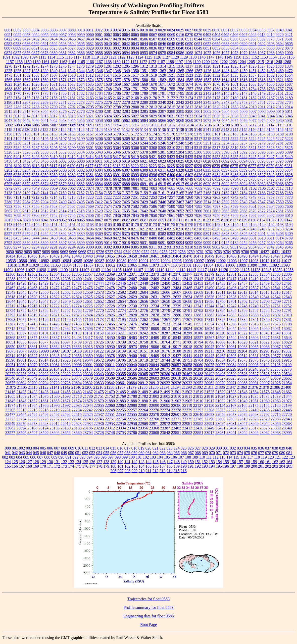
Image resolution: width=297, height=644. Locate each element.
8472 (117, 238)
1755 (171, 89)
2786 (17, 107)
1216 (269, 62)
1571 (63, 80)
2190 (8, 102)
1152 (255, 57)
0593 (63, 44)
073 (233, 453)
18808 (220, 342)
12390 (21, 279)
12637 (220, 297)
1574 (90, 80)
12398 (66, 279)
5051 (44, 120)
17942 (121, 329)
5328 (26, 152)
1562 (271, 75)
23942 (242, 433)
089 (54, 457)
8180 (207, 225)
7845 (135, 215)
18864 (55, 347)
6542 (271, 175)
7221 (99, 197)
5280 (271, 143)
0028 (198, 30)
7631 (117, 211)
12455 (220, 283)
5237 (81, 143)
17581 (220, 324)
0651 (198, 44)
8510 (262, 238)
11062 (110, 265)
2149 (262, 93)
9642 (271, 247)
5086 (45, 125)
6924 (243, 184)
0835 (144, 48)
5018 (63, 116)
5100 (154, 125)
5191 (8, 139)
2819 (207, 107)
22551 (110, 414)
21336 (220, 387)
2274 (90, 102)
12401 (88, 279)
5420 (144, 157)
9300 (90, 247)
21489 (143, 392)
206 (113, 471)
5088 (63, 125)
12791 (287, 310)
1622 (289, 80)
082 (5, 457)
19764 (198, 360)
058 (127, 453)
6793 (280, 179)
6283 (17, 170)
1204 (242, 62)
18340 (264, 333)
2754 (253, 102)
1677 (207, 84)
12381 (231, 274)
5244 (144, 143)
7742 (54, 215)
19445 (209, 356)
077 (261, 453)
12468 (32, 288)
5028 (144, 116)
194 (212, 466)
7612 (44, 211)
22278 (176, 410)
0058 (72, 35)
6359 (44, 175)
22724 (21, 419)
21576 (265, 392)
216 (184, 471)
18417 (88, 338)
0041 (289, 30)
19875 (254, 360)
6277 (252, 166)
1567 (26, 80)
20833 (99, 383)
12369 (110, 274)
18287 (165, 333)
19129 (110, 351)
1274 (44, 66)
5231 (26, 143)
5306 (135, 148)
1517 (135, 75)
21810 (176, 396)
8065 (81, 220)
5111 (244, 125)
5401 (17, 157)
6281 (288, 166)
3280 (99, 111)
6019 (126, 161)
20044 (154, 365)
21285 (142, 387)
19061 (231, 347)
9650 (10, 252)
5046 (289, 116)
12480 (132, 288)
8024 (18, 220)
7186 (262, 193)
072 (226, 453)
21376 (253, 387)
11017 (286, 261)
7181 (216, 193)
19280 (253, 351)
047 (50, 453)
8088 (153, 220)
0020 (162, 30)
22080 (132, 405)
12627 (110, 297)
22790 (209, 419)
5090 (81, 125)
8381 (153, 234)
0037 (271, 30)
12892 (276, 315)
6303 (90, 170)
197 (233, 466)
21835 (254, 396)
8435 (17, 238)
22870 (21, 424)
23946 (254, 433)
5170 (117, 134)
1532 (216, 75)
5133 (135, 130)
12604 (143, 292)
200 (254, 466)
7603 (262, 206)
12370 (121, 274)
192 (198, 466)
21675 (43, 396)
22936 (99, 424)
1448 (225, 71)
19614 (43, 360)
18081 (276, 329)
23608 (55, 433)
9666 (73, 252)
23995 (287, 433)
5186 (253, 134)
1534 (225, 75)
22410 (254, 410)
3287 (162, 111)
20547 (21, 378)
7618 (81, 211)
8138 (270, 220)
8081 (117, 220)
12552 (66, 292)
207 (120, 471)
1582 (162, 80)
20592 (121, 378)
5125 (71, 130)
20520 (231, 374)
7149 (54, 193)
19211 (209, 351)
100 (132, 457)
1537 (253, 75)
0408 (253, 35)
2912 (271, 107)
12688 (187, 301)
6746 (162, 179)
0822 (44, 48)
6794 (289, 179)
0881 (63, 53)
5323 (271, 148)
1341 (63, 71)
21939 (231, 401)
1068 (189, 53)
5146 (252, 130)
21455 (66, 392)
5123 (53, 130)
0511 (189, 39)
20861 (121, 383)
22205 (10, 410)
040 (289, 448)
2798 (117, 107)
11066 (143, 265)
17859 (55, 329)
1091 (7, 57)
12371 (132, 274)
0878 (44, 53)
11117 (202, 270)
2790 (54, 107)
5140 (198, 130)
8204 (72, 229)
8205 (81, 229)
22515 (77, 414)
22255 (121, 410)
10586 (22, 261)
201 (261, 466)
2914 (289, 107)
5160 (26, 134)
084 (19, 457)
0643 (135, 44)
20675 (10, 383)
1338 (35, 71)
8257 (8, 234)
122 (285, 457)
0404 (216, 35)
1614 (225, 80)
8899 (81, 243)
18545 (176, 338)
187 (163, 466)
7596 (207, 206)
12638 (231, 297)
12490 (209, 288)
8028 (27, 220)
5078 (262, 120)
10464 (176, 256)
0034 (253, 30)
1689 (17, 89)
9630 (225, 247)
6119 (62, 166)
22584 (165, 414)
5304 (117, 148)
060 (141, 453)
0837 (162, 48)
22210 (21, 410)
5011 (289, 111)
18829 (287, 342)
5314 (189, 148)
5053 (63, 120)
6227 (189, 166)
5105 (199, 125)
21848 (21, 401)
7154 (99, 193)
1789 (144, 93)
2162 (81, 98)
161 (268, 462)
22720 (287, 414)
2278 (126, 102)
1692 (35, 89)
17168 (88, 319)
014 (106, 448)
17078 (32, 319)
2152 (289, 93)
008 (64, 448)
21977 (21, 405)
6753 (225, 179)
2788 (35, 107)
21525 (209, 392)
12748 (242, 306)
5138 (180, 130)
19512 (242, 356)
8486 (198, 238)
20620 (198, 378)
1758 (198, 89)
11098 (41, 270)
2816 (180, 107)
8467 (99, 238)
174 (71, 466)
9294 (72, 247)
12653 (110, 301)
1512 (90, 75)
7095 (226, 188)
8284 (44, 234)
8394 (234, 234)
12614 (254, 292)
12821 (55, 315)
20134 (54, 369)
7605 (280, 206)
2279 (135, 102)
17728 (21, 329)
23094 (21, 428)
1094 (34, 57)
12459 (265, 283)
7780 (63, 215)
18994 (143, 347)
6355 (8, 175)
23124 (43, 428)
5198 (72, 139)
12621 (43, 297)
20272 (10, 374)
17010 (287, 315)
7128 (8, 193)
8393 (225, 234)
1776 (26, 93)
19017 (176, 347)
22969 (143, 424)
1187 (161, 62)
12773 (110, 310)
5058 (99, 120)
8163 (90, 225)
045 (36, 453)
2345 (207, 102)
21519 (198, 392)
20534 (287, 374)
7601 (253, 206)
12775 (132, 310)
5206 (99, 139)
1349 (126, 71)
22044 (88, 405)
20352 (110, 374)
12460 (276, 283)
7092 (217, 188)
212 (156, 471)
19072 (287, 347)
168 (29, 466)
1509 (63, 75)
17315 (209, 319)
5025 (117, 116)
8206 (90, 229)
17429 (66, 324)
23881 (198, 433)
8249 (262, 229)
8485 (189, 238)
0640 (108, 44)
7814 (99, 215)
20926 (176, 383)
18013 (165, 329)
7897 (180, 215)
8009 (280, 215)
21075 (11, 387)
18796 (209, 342)
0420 (280, 35)
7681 (280, 211)
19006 (154, 347)
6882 (81, 184)
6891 (144, 184)
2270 (54, 102)
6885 (108, 184)
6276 (243, 166)
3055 (54, 111)
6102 (18, 166)
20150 (132, 369)
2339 (153, 102)
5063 (135, 120)
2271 (63, 102)
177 (92, 466)
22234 (77, 410)
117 (250, 457)
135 (85, 462)
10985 (77, 261)
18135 (76, 333)
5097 (135, 125)
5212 (153, 139)
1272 (26, 66)
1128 (175, 57)
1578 (126, 80)
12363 (43, 274)
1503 (35, 75)
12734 (154, 306)
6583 (280, 175)
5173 (144, 134)
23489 (242, 428)
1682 (243, 84)
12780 (176, 310)
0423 (17, 39)
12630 (143, 297)
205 (289, 466)
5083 (18, 125)
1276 (63, 66)
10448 (88, 256)
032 (233, 448)
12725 (88, 306)
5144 (234, 130)
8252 (271, 229)
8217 (189, 229)
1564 (289, 75)
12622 (55, 297)
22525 (88, 414)
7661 (207, 211)
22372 (231, 410)
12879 (165, 315)
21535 (231, 392)
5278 (253, 143)
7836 (117, 215)
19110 (77, 351)
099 (125, 457)
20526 (242, 374)
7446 (162, 202)
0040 (280, 30)
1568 (35, 80)
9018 (126, 243)
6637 (72, 179)
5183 (234, 134)
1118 (86, 57)
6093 (234, 161)
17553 (198, 324)
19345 (55, 356)
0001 (8, 30)
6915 (162, 184)
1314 (162, 66)
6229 (207, 166)
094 (89, 457)
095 (96, 457)
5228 (289, 139)
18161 (87, 333)
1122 (121, 57)
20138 (98, 369)
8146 (35, 225)
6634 (54, 179)
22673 (231, 414)
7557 (26, 206)
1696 (72, 89)
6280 (279, 166)
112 (215, 457)
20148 (121, 369)
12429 (43, 283)
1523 (189, 75)
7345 (243, 197)
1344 (81, 71)
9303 (117, 247)
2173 (180, 98)
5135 (153, 130)
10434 (10, 256)
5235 (63, 143)
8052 (63, 220)
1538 (262, 75)
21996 (55, 405)
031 (226, 448)
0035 (262, 30)
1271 (17, 66)
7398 (54, 202)
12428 (32, 283)
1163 (63, 62)
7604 (271, 206)
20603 (154, 378)
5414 (90, 157)
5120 (26, 130)
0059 (81, 35)
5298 (63, 148)
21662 (287, 392)
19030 (198, 347)
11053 (56, 265)
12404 (110, 279)
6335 (207, 170)
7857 (162, 215)
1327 (262, 66)
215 (177, 471)
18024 (187, 329)
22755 (132, 419)
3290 (189, 111)
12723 (66, 306)
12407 (132, 279)
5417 (117, 157)
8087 (144, 220)
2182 (253, 98)
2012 (198, 93)
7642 (144, 211)
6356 (17, 175)
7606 (289, 206)
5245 (153, 143)
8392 (216, 234)
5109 (235, 125)
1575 (99, 80)
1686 (280, 84)
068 (198, 453)
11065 (132, 265)
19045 (209, 347)
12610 (209, 292)
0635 (99, 44)
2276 (108, 102)
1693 (44, 89)
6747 (171, 179)
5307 (144, 148)
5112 (253, 125)
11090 (252, 265)
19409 (154, 356)
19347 (66, 356)
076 (254, 453)
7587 (162, 206)
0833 (126, 48)
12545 (21, 292)
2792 (72, 107)
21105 (22, 387)
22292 (198, 410)
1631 (54, 84)
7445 (153, 202)
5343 (99, 152)
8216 (180, 229)
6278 (261, 166)
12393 (32, 279)
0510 (180, 39)
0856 (253, 48)
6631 (26, 179)
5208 (117, 139)
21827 (231, 396)
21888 (132, 401)
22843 (287, 419)
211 (148, 471)
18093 (11, 333)
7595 (198, 206)
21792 (143, 396)
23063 (287, 424)
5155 (270, 130)
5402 (26, 157)
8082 (126, 220)
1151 (246, 57)
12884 (220, 315)
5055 (72, 120)
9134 (234, 243)
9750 (136, 252)
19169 (154, 351)
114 (229, 457)
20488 (198, 374)
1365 (180, 71)
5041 (262, 116)
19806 (209, 360)
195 (219, 466)
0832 (117, 48)
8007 (271, 215)
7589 (171, 206)
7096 (235, 188)
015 (113, 448)
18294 (176, 333)
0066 (144, 35)
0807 (8, 48)
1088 (271, 53)
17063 (10, 319)
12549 (32, 292)
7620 (99, 211)
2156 (35, 98)
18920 (99, 347)
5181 (216, 134)
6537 (262, 175)
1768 (289, 89)
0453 (44, 39)
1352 (153, 71)
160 (261, 462)
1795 (180, 93)
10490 (242, 256)
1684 (262, 84)
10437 (43, 256)
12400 (77, 279)
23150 (66, 428)
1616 (243, 80)
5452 (26, 161)
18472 (143, 338)
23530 (276, 428)
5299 (72, 148)
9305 (135, 247)
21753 (110, 396)
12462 (10, 288)
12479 (121, 288)
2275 (99, 102)
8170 (135, 225)
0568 (253, 39)
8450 (54, 238)
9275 (26, 247)
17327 (220, 319)
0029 (207, 30)
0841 (189, 48)
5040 (253, 116)
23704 (88, 433)
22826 (254, 419)
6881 (72, 184)
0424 (26, 39)
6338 (234, 170)
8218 (198, 229)
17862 (66, 329)
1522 (180, 75)
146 (163, 462)
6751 (207, 179)
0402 (207, 35)
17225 (132, 319)
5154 (261, 130)
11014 (275, 261)
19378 (110, 356)
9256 (253, 243)
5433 (216, 157)
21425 (21, 392)
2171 (162, 98)
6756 (253, 179)
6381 (90, 175)
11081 (187, 265)
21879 (99, 401)
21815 (198, 396)
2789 (44, 107)
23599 (43, 433)
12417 (231, 279)
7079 (117, 188)
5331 (54, 152)
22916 (66, 424)
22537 (99, 414)
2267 (26, 102)
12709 (276, 301)
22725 (32, 419)
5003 (216, 111)
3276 (63, 111)
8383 (171, 234)
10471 (198, 256)
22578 (154, 414)
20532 (276, 374)
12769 (88, 310)
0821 (35, 48)
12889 (265, 315)
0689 (234, 44)
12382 (242, 274)
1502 (26, 75)
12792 (10, 315)
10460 (143, 256)
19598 (10, 360)
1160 (37, 62)
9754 (155, 252)
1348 (117, 71)
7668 (243, 211)
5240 (108, 143)
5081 (289, 120)
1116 (69, 57)
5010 (280, 111)
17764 (32, 329)
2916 (17, 111)
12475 (77, 288)
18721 (88, 342)
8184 (234, 225)
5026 (126, 116)
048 (57, 453)
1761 (225, 89)
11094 (8, 270)
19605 (32, 360)
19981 (55, 365)
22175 (254, 405)
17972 (143, 329)
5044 (271, 116)
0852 (216, 48)
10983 (55, 261)
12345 (266, 270)
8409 (289, 234)
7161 (162, 193)
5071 (198, 120)
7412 (99, 202)
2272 (72, 102)
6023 (162, 161)
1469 (280, 71)
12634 (187, 297)
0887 (90, 53)
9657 (37, 252)
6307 (126, 170)
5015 (35, 116)
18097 (22, 333)
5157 (288, 130)
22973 (176, 424)
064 (170, 453)
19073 (11, 351)
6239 (216, 166)
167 (22, 466)
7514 (207, 202)
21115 (33, 387)
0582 (8, 44)
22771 (176, 419)
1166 (90, 62)
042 (15, 453)
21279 (131, 387)
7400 (63, 202)
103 (153, 457)
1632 (63, 84)
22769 (165, 419)
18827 (276, 342)
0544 (198, 39)
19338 (43, 356)
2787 (26, 107)
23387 (165, 428)
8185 (243, 225)
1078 (234, 53)
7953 (207, 215)
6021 (144, 161)
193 (205, 466)
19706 (121, 360)
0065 (135, 35)
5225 (262, 139)
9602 (216, 247)
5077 (253, 120)
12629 (132, 297)
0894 (126, 53)
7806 (90, 215)
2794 (81, 107)
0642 (126, 44)
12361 (21, 274)
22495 (32, 414)
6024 (171, 161)
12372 (143, 274)
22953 (110, 424)
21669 (21, 396)
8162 (81, 225)
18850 (10, 347)
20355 (121, 374)
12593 (132, 292)
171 (50, 466)
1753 (153, 89)
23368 (154, 428)
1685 (271, 84)
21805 (165, 396)
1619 (271, 80)
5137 (171, 130)
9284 (35, 247)
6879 (63, 184)
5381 (162, 152)
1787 (126, 93)
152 (205, 462)
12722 (55, 306)
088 (47, 457)
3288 (171, 111)
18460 (121, 338)
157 (240, 462)
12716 (32, 306)
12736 (165, 306)
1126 (157, 57)
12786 (242, 310)
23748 (110, 433)
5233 (44, 143)
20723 (55, 383)
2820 (216, 107)
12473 (66, 288)
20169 (154, 369)
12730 (132, 306)
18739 (121, 342)
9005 (99, 243)
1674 (189, 84)
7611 (35, 211)
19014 (165, 347)
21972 (287, 401)
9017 (117, 243)
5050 (35, 120)
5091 (90, 125)
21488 (132, 392)
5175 (162, 134)
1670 (153, 84)
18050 (220, 329)
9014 (108, 243)
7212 (35, 197)
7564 (63, 206)
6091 (216, 161)
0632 (90, 44)
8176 (180, 225)
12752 (287, 306)
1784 (99, 93)
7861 (171, 215)
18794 (198, 342)
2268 (35, 102)
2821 (225, 107)
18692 (55, 342)
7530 (225, 202)
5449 (289, 157)
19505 (231, 356)
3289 (180, 111)
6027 (198, 161)
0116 (180, 35)
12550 (43, 292)
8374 (117, 234)
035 (254, 448)
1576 (108, 80)
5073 (216, 120)
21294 (176, 387)
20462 (187, 374)
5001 (198, 111)
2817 (189, 107)
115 (236, 457)
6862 (17, 184)
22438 (265, 410)
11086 (230, 265)
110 (202, 457)
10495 (265, 256)
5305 (126, 148)
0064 (126, 35)
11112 (181, 270)
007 (57, 448)
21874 (77, 401)
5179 (198, 134)
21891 (154, 401)
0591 (44, 44)
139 (113, 462)
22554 (121, 414)
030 (219, 448)
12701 (231, 301)
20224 (220, 369)
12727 (99, 306)
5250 (198, 143)
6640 (99, 179)
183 (134, 466)
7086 (180, 188)
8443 (26, 238)
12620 (32, 297)
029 (212, 448)
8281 (35, 234)
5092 (99, 125)
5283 (8, 148)
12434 (88, 283)
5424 (180, 157)
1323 (234, 66)
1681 (234, 84)
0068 (162, 35)
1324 (243, 66)
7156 (117, 193)
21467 (88, 392)
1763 (243, 89)
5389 (216, 152)
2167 (126, 98)
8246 (253, 229)
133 (71, 462)
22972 (165, 424)
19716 (132, 360)
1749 (117, 89)
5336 (90, 152)
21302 (198, 387)
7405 (81, 202)
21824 (220, 396)
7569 (90, 206)
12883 (209, 315)
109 (195, 457)
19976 (43, 365)
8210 (126, 229)
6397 (162, 175)
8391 (207, 234)
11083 (198, 265)
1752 (144, 89)
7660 (198, 211)
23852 (187, 433)
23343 (132, 428)
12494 (220, 288)
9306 (144, 247)
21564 (254, 392)
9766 (245, 252)
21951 (254, 401)
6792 (271, 179)
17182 (110, 319)
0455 (63, 39)
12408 (143, 279)
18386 (43, 338)
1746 (90, 89)
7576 (117, 206)
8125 (216, 220)
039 (282, 448)
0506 (144, 39)
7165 (180, 193)
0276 (198, 35)
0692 (262, 44)
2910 (253, 107)
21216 (98, 387)
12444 (99, 283)
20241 (242, 369)
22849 (10, 424)
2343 (189, 102)
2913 (280, 107)
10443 (77, 256)
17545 (187, 324)
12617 (287, 292)
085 (26, 457)
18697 (66, 342)
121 (278, 457)
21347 (231, 387)
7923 (189, 215)
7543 (243, 202)
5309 (162, 148)
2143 (207, 93)
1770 (17, 93)
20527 (254, 374)
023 (170, 448)
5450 (8, 161)
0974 (153, 53)
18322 (242, 333)
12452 (187, 283)
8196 (8, 229)
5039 (243, 116)
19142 (132, 351)
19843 (231, 360)
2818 (198, 107)
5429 (207, 157)
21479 (110, 392)
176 (85, 466)
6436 (198, 175)
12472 (55, 288)
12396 (55, 279)
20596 (132, 378)
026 (191, 448)
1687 (289, 84)
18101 (44, 333)
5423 (171, 157)
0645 (153, 44)
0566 (234, 39)
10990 (132, 261)
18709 (77, 342)
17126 (43, 319)
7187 (271, 193)
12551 (55, 292)
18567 (209, 338)
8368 (90, 234)
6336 (216, 170)
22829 (265, 419)
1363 (162, 71)
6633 (44, 179)
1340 (54, 71)
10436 (32, 256)
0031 (225, 30)
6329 (189, 170)
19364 (99, 356)
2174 (189, 98)
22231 (66, 410)
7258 (180, 197)
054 (99, 453)
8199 (35, 229)
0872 (280, 48)
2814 (162, 107)
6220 (135, 166)
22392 (242, 410)
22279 (187, 410)
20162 (143, 369)
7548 (271, 202)
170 (43, 466)
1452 (262, 71)
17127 (55, 319)
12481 (143, 288)
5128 (98, 130)
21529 (220, 392)
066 (184, 453)
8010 (289, 215)
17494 (143, 324)
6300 (63, 170)
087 (40, 457)
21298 (187, 387)
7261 (198, 197)
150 (191, 462)
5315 (198, 148)
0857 (262, 48)
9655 (28, 252)
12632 (165, 297)
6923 (234, 184)
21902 (176, 401)
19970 (32, 365)
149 (184, 462)
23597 (32, 433)
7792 (81, 215)
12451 (176, 283)
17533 (165, 324)
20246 (253, 369)
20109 (287, 365)
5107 (217, 125)
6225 (171, 166)
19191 (187, 351)
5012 (8, 116)
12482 (154, 288)
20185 (176, 369)
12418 (242, 279)
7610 (26, 211)
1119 (95, 57)
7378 (289, 197)
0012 (99, 30)
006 (50, 448)
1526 (207, 75)
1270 (8, 66)
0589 (35, 44)
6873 (35, 184)
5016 (44, 116)
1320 (207, 66)
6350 (262, 170)
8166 (117, 225)
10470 (187, 256)
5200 (90, 139)
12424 (10, 283)
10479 (209, 256)
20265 (275, 369)
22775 (187, 419)
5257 (243, 143)
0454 (54, 39)
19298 (275, 351)
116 (243, 457)
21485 (121, 392)
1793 (171, 93)
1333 (280, 66)
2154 (17, 98)
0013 (108, 30)
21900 (165, 401)
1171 (134, 62)
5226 (271, 139)
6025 (180, 161)
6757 (262, 179)
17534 (176, 324)
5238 (90, 143)
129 (43, 462)
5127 (89, 130)
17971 (132, 329)
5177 (180, 134)
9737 (109, 252)
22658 (220, 414)
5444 (243, 157)
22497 (55, 414)
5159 (17, 134)
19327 (32, 356)
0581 (289, 39)
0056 (54, 35)
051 (78, 453)
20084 (231, 365)
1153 (264, 57)
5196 (54, 139)
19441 (187, 356)
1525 (198, 75)
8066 (90, 220)
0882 (72, 53)
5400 (8, 157)
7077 (99, 188)
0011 (90, 30)
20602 (143, 378)
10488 (231, 256)
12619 (21, 297)
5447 (271, 157)
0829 (90, 48)
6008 (81, 161)
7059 (54, 188)
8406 (271, 234)
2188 (280, 98)
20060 (198, 365)
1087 (262, 53)
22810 (242, 419)
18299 (187, 333)
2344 (198, 102)
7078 (108, 188)
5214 (171, 139)
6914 (153, 184)
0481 (135, 39)
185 (148, 466)
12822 (66, 315)
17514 (154, 324)
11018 (12, 265)
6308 (135, 170)
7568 (81, 206)
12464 (21, 288)
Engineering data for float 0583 (149, 616)
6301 (72, 170)
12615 (265, 292)
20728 (66, 383)
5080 (280, 120)
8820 (26, 243)
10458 (132, 256)
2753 (243, 102)
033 (240, 448)
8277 (17, 234)
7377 (280, 197)
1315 (171, 66)
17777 (43, 329)
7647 (153, 211)
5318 (225, 148)
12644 (10, 301)
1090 (289, 53)
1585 (189, 80)
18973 (132, 347)
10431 (275, 252)
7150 (63, 193)
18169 (98, 333)
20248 (264, 369)
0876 (26, 53)
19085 (33, 351)
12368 (99, 274)
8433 (8, 238)
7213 (44, 197)
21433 (32, 392)
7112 (280, 188)
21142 (65, 387)
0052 (17, 35)
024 (177, 448)
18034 (209, 329)
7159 (144, 193)
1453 (271, 71)
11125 (245, 270)
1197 (179, 62)
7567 (72, 206)
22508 (66, 414)
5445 (253, 157)
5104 (190, 125)
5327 (17, 152)
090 (61, 457)
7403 (72, 202)
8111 (180, 220)
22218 (43, 410)
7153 (90, 193)
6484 (216, 175)
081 (289, 453)
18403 (77, 338)
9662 (64, 252)
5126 (80, 130)
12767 (66, 310)
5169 (108, 134)
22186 (276, 405)
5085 (36, 125)
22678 (242, 414)
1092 (16, 57)
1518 (144, 75)
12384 (265, 274)
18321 (231, 333)
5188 (271, 134)
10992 (155, 261)
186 (156, 466)
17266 (154, 319)
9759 (191, 252)
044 (29, 453)
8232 (225, 229)
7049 (36, 188)
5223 (243, 139)
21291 (165, 387)
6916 (171, 184)
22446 (287, 410)
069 (205, 453)
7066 (63, 188)
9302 (108, 247)
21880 (110, 401)
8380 (144, 234)
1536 (243, 75)
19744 (165, 360)
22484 (21, 414)
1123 (131, 57)
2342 (180, 102)
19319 (21, 356)
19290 (264, 351)
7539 (234, 202)
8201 (54, 229)
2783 (280, 102)
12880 (176, 315)
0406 (234, 35)
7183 (234, 193)
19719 (143, 360)
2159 (63, 98)
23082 (10, 428)
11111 (170, 270)
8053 (72, 220)
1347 (108, 71)
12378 (198, 274)
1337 (26, 71)
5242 (126, 143)
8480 (153, 238)
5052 (54, 120)
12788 (265, 310)
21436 (43, 392)
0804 (280, 44)
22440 (276, 410)
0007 (63, 30)
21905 (187, 401)
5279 (262, 143)
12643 (287, 297)
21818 (209, 396)
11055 (78, 265)
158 (247, 462)
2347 (225, 102)
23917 (209, 433)
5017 (54, 116)
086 (33, 457)
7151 (72, 193)
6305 (108, 170)
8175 (171, 225)
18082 (287, 329)
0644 (144, 44)
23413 (187, 428)
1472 (289, 71)
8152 (63, 225)
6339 (243, 170)
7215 (63, 197)
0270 (189, 35)
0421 (289, 35)
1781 (72, 93)
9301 (99, 247)
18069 (265, 329)
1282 (117, 66)
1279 (90, 66)
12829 (143, 315)
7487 (189, 202)
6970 (289, 184)
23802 (143, 433)
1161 (45, 62)
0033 (243, 30)
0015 (126, 30)
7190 (8, 197)
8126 (225, 220)
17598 (231, 324)
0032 (234, 30)
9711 (91, 252)
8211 (135, 229)
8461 (81, 238)
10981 (33, 261)
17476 (132, 324)
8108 (171, 220)
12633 (176, 297)
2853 (234, 107)
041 (8, 453)
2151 (280, 93)
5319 (234, 148)
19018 (187, 347)
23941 (231, 433)
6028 (207, 161)
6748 (180, 179)
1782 (81, 93)
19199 (198, 351)
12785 (231, 310)
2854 (243, 107)
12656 (143, 301)
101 (139, 457)
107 (181, 457)
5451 (17, 161)
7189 (289, 193)
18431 (99, 338)
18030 (198, 329)
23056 (276, 424)
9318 (189, 247)
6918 (189, 184)
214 (170, 471)
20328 (55, 374)
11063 (121, 265)
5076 (243, 120)
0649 (180, 44)
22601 (176, 414)
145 (156, 462)
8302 (63, 234)
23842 (165, 433)
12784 (220, 310)
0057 (63, 35)
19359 (88, 356)
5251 (207, 143)
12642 (276, 297)
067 (191, 453)
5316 (207, 148)
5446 (262, 157)
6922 (225, 184)
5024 (108, 116)
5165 (72, 134)
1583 (171, 80)
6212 (108, 166)
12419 (254, 279)
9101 (216, 243)
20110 (10, 369)
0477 (108, 39)
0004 (35, 30)
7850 (153, 215)
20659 (276, 378)
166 (15, 466)
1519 (153, 75)
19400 (132, 356)
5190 (289, 134)
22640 (198, 414)
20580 (99, 378)
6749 (189, 179)
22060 (110, 405)
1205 (251, 62)
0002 (17, 30)
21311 (209, 387)
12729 (121, 306)
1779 (54, 93)
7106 (262, 188)
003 (29, 448)
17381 (287, 319)
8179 (198, 225)
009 (71, 448)
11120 (223, 270)
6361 (63, 175)
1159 (28, 62)
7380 (8, 202)
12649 (66, 301)
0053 (26, 35)
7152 (81, 193)
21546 (242, 392)
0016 (135, 30)
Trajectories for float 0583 (148, 599)
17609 (242, 324)
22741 (77, 419)
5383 (171, 152)
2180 (234, 98)
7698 (17, 215)
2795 (90, 107)
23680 (77, 433)
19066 (265, 347)
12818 (21, 315)
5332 (63, 152)
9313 (171, 247)
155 (226, 462)
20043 (143, 365)
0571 (280, 39)
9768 (254, 252)
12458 (254, 283)
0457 (81, 39)
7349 (253, 197)
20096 (254, 365)
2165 (108, 98)
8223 (207, 229)
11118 (213, 270)
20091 (242, 365)
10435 (21, 256)
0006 (54, 30)
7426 (135, 202)
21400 (286, 387)
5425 (189, 157)
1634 (81, 84)
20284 (32, 374)
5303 (108, 148)
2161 (72, 98)
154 (219, 462)
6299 (54, 170)
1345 (90, 71)
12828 (132, 315)
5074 (225, 120)
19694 (110, 360)
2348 (234, 102)
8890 (44, 243)
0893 (117, 53)
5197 (63, 139)
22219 (55, 410)
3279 (90, 111)
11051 (45, 265)
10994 (166, 261)
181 (120, 466)
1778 (44, 93)
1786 (117, 93)
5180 (207, 134)
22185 (265, 405)
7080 (126, 188)
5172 (135, 134)
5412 (72, 157)
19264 (242, 351)
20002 (99, 365)
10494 (254, 256)
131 (57, 462)
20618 (176, 378)
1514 (108, 75)
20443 (176, 374)
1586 (198, 80)
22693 (254, 414)
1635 (90, 84)
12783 (209, 310)
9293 (63, 247)
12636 (209, 297)
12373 (154, 274)
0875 (17, 53)
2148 (253, 93)
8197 (17, 229)
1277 (72, 66)
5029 (153, 116)
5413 (81, 157)
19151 (143, 351)
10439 (55, 256)
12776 (143, 310)
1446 (216, 71)
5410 (54, 157)
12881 (187, 315)
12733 (143, 306)
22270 (154, 410)
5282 (289, 143)
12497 (242, 288)
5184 (243, 134)
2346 (216, 102)
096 (104, 457)
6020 (135, 161)
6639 (90, 179)
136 (92, 462)
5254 (225, 143)
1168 (108, 62)
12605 (154, 292)
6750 (198, 179)
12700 (220, 301)
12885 (231, 315)
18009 (154, 329)
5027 (135, 116)
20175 (165, 369)
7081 (135, 188)
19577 (276, 356)
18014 (176, 329)
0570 (271, 39)
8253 (280, 229)
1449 (234, 71)
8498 (234, 238)
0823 (54, 48)
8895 (54, 243)
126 (22, 462)
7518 (216, 202)
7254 (162, 197)
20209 (198, 369)
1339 (44, 71)
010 (78, 448)
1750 (126, 89)
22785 (198, 419)
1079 (243, 53)
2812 (144, 107)
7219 (81, 197)
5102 (172, 125)
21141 (54, 387)
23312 (110, 428)
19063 (242, 347)
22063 (121, 405)
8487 (207, 238)
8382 (162, 234)
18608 (254, 338)
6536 (253, 175)
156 (233, 462)
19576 (265, 356)
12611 (220, 292)
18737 (110, 342)
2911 (261, 107)
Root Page (148, 625)
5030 (162, 116)
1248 (278, 62)
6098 (280, 161)
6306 (117, 170)
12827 (121, 315)
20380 (165, 374)
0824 (63, 48)
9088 (153, 243)
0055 (44, 35)
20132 (43, 369)
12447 (132, 283)
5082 (9, 125)
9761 (200, 252)
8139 (279, 220)
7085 (171, 188)
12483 (165, 288)
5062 (126, 120)
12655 (132, 301)
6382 (99, 175)
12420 (265, 279)
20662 (287, 378)
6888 (126, 184)
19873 (242, 360)
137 (99, 462)
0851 (207, 48)
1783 (90, 93)
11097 (30, 270)
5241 (117, 143)
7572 (99, 206)
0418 (262, 35)
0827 (72, 48)
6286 (44, 170)
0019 (153, 30)
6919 (198, 184)
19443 (198, 356)
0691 (253, 44)
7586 (153, 206)
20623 (209, 378)
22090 (154, 405)
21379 (264, 387)
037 (268, 448)
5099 (144, 125)
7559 (44, 206)
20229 (231, 369)
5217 (198, 139)
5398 (280, 152)
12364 (55, 274)
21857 (32, 401)
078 (268, 453)
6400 (171, 175)
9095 (189, 243)
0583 (17, 44)
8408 (280, 234)
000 (8, 448)
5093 (108, 125)
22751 (110, 419)
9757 (173, 252)
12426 (21, 283)
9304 (126, 247)
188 (170, 466)
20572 (66, 378)
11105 (117, 270)
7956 (216, 215)
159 (254, 462)
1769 (8, 93)
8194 (289, 225)
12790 (276, 310)
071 (219, 453)
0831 (108, 48)
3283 (126, 111)
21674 (32, 396)
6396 (153, 175)
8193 (280, 225)
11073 (154, 265)
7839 (126, 215)
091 (68, 457)
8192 (271, 225)
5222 (234, 139)
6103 (27, 166)
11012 (264, 261)
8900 (90, 243)
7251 (135, 197)
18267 (154, 333)
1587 (207, 80)
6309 (144, 170)
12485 (187, 288)
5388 (207, 152)
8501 (253, 238)
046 (43, 453)
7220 (90, 197)
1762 (234, 89)
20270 (286, 369)
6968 (280, 184)
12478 (110, 288)
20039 (121, 365)
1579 (135, 80)
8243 (243, 229)
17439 (88, 324)
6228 (198, 166)
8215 (171, 229)
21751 (99, 396)
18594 (231, 338)
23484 (231, 428)
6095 (253, 161)
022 (163, 448)
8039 (36, 220)
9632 (243, 247)
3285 (144, 111)
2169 (144, 98)
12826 (110, 315)
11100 (63, 270)
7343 (234, 197)
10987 (99, 261)
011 (85, 448)
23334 (121, 428)
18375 (32, 338)
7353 (271, 197)
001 (15, 448)
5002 (207, 111)
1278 (81, 66)
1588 (216, 80)
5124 (62, 130)
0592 (54, 44)
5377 (135, 152)
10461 (154, 256)
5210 (135, 139)
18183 (110, 333)
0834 (135, 48)
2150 (271, 93)
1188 (170, 62)
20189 (187, 369)
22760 (154, 419)
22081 (143, 405)
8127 (234, 220)
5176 (171, 134)
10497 (276, 256)
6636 (63, 179)
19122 (99, 351)
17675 (276, 324)
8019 (9, 220)
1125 (148, 57)
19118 (88, 351)
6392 (126, 175)
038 (275, 448)
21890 (143, 401)
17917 (99, 329)
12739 (176, 306)
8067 (99, 220)
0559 (207, 39)
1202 (224, 62)
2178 (216, 98)
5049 (26, 120)
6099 (289, 161)
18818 (231, 342)
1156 (291, 57)
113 (222, 457)
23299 (99, 428)
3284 (135, 111)
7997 (253, 215)
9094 (180, 243)
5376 (126, 152)
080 (282, 453)
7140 (35, 193)
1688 (8, 89)
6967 (271, 184)
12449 (154, 283)
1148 (219, 57)
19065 (254, 347)
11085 (219, 265)
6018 (117, 161)
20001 (88, 365)
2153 (8, 98)
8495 (216, 238)
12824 (88, 315)
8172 (144, 225)
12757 (32, 310)
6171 (80, 166)
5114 (270, 125)
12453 (198, 283)
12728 (110, 306)
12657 (154, 301)
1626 (35, 84)
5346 (117, 152)
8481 (162, 238)
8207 (99, 229)
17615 (254, 324)
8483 (180, 238)
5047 (8, 120)
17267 (165, 319)
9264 (280, 243)
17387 (10, 324)
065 (177, 453)
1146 (202, 57)
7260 (189, 197)
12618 (10, 297)
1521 (171, 75)
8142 (288, 220)
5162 (44, 134)
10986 (88, 261)
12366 (77, 274)
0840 (180, 48)
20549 (32, 378)
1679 (225, 84)
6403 (189, 175)
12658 (165, 301)
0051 (8, 35)
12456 (231, 283)
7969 (234, 215)
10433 (286, 252)
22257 (132, 410)
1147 (210, 57)
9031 (144, 243)
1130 (193, 57)
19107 (66, 351)
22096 (176, 405)
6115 (45, 166)
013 (99, 448)
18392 (66, 338)
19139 (121, 351)
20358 (132, 374)
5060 (108, 120)
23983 (276, 433)
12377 (187, 274)
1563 (280, 75)
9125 (225, 243)
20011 (110, 365)
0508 (162, 39)
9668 (82, 252)
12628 (121, 297)
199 (247, 466)
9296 (81, 247)
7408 (90, 202)
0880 (54, 53)
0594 (72, 44)
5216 (189, 139)
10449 (99, 256)
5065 (153, 120)
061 (148, 453)
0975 (162, 53)
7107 (271, 188)
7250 (126, 197)
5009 (271, 111)
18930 (110, 347)
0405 (225, 35)
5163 (54, 134)
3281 (108, 111)
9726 (100, 252)
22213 (32, 410)
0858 (271, 48)
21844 (287, 396)
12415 (209, 279)
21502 (187, 392)
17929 (110, 329)
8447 (44, 238)
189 (177, 466)
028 (205, 448)
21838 (265, 396)
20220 (209, 369)
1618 (262, 80)
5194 (35, 139)
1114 (51, 57)
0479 (126, 39)
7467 (180, 202)
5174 (153, 134)
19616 (55, 360)
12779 (165, 310)
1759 (207, 89)
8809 (17, 243)
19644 (88, 360)
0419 (271, 35)
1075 (207, 53)
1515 (117, 75)
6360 (54, 175)
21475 (99, 392)
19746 (176, 360)
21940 (242, 401)
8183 (225, 225)
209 (134, 471)
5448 (280, 157)
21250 (109, 387)
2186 (262, 98)
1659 (117, 84)
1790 (153, 93)
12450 (165, 283)
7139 (26, 193)
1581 (153, 80)
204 (282, 466)
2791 (63, 107)
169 (36, 466)
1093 (25, 57)
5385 (189, 152)
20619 (187, 378)
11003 (232, 261)
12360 (10, 274)
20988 (242, 383)
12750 (265, 306)
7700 (35, 215)
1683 (253, 84)
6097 (271, 161)
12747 (231, 306)
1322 (225, 66)
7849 (144, 215)
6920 (207, 184)
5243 (135, 143)
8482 (171, 238)
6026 (189, 161)
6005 (72, 161)
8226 (216, 229)
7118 (289, 188)
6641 (108, 179)
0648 (171, 44)
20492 (209, 374)
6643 (126, 179)
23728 (99, 433)
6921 (216, 184)
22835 (276, 419)
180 (113, 466)
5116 (288, 125)
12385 (276, 274)
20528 (265, 374)
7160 (153, 193)
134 (78, 462)
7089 (199, 188)
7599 (234, 206)
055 (106, 453)
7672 (262, 211)
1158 (19, 62)
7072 (81, 188)
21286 (154, 387)
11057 (89, 265)
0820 (26, 48)
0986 (180, 53)
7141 (44, 193)
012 (92, 448)
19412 (165, 356)
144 (148, 462)
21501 (176, 392)
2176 (207, 98)
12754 (10, 310)
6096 (262, 161)
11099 (52, 270)
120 (271, 457)
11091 (263, 265)
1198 (188, 62)
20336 (88, 374)
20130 (32, 369)
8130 (252, 220)
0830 (99, 48)
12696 (209, 301)
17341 (254, 319)
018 (134, 448)
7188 (280, 193)
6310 (153, 170)
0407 (243, 35)
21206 (87, 387)
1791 (162, 93)
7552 (289, 202)
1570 (54, 80)
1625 (26, 84)
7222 (108, 197)
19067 (276, 347)
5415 (99, 157)
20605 (165, 378)
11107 (138, 270)
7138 (17, 193)
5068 (180, 120)
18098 (33, 333)
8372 (108, 234)
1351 (144, 71)
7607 (8, 211)
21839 (276, 396)
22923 (77, 424)
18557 (198, 338)
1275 (54, 66)
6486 (234, 175)
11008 (253, 261)
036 (261, 448)
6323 (171, 170)
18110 (55, 333)
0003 (26, 30)
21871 (66, 401)
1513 (99, 75)
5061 (117, 120)
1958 (189, 93)
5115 (279, 125)
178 (99, 466)
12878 (154, 315)
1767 (280, 89)
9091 (162, 243)
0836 (153, 48)
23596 (21, 433)
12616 (276, 292)
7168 (207, 193)
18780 (187, 342)
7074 (90, 188)
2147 (243, 93)
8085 (135, 220)
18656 (21, 342)
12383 (254, 274)
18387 (55, 338)
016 (120, 448)
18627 (265, 338)
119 (264, 457)
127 (29, 462)
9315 (180, 247)
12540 (265, 288)
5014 (26, 116)
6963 (262, 184)
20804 (77, 383)
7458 (171, 202)
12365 (66, 274)
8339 (81, 234)
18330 (253, 333)
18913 (88, 347)
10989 (121, 261)
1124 (139, 57)
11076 (176, 265)
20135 (65, 369)
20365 (143, 374)
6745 (153, 179)
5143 (225, 130)
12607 (176, 292)
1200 (206, 62)
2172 (171, 98)
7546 (253, 202)
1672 (171, 84)
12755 (21, 310)
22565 (143, 414)
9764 (227, 252)
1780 (63, 93)
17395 (21, 324)
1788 (135, 93)
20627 (220, 378)
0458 (90, 39)
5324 (280, 148)
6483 (207, 175)
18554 (187, 338)
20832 (88, 383)
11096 (19, 270)
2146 (234, 93)
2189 (289, 98)
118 (257, 457)
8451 (63, 238)
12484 (176, 288)
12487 (198, 288)
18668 (32, 342)
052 (85, 453)
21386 (275, 387)
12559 (88, 292)
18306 (198, 333)
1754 (162, 89)
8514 (280, 238)
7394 (44, 202)
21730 (88, 396)
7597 (216, 206)
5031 (171, 116)
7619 (90, 211)
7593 (180, 206)
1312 (144, 66)
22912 (55, 424)
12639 (242, 297)
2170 (153, 98)
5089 (72, 125)
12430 (55, 283)
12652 (99, 301)
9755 (164, 252)
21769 (121, 396)
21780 (132, 396)
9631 (234, 247)
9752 (145, 252)
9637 (262, 247)
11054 (67, 265)
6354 (289, 170)
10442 (66, 256)
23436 (198, 428)
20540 (10, 378)
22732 (55, 419)
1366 (189, 71)
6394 (144, 175)
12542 (287, 288)
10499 (287, 256)
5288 (44, 148)
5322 (262, 148)
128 (36, 462)
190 (184, 466)
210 (141, 471)
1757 (189, 89)
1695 (63, 89)
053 (92, 453)
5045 (280, 116)
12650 (77, 301)
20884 (132, 383)
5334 (81, 152)
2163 (90, 98)
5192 (17, 139)
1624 (17, 84)
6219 (126, 166)
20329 (66, 374)
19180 (176, 351)
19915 (287, 360)
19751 (187, 360)
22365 (220, 410)
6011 (99, 161)
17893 (77, 329)
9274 (17, 247)
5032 (180, 116)
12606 (165, 292)
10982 (44, 261)
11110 (160, 270)
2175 (198, 98)
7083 (153, 188)
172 (57, 466)
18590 (220, 338)
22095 (165, 405)
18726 (99, 342)
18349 (275, 333)
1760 (216, 89)
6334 (198, 170)
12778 (154, 310)
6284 (26, 170)
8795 (8, 243)
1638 (108, 84)
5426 (198, 157)
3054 (44, 111)
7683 (289, 211)
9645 (280, 247)
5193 (26, 139)
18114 (65, 333)
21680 (55, 396)
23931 (220, 433)
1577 (117, 80)
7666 (234, 211)
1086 (253, 53)
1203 (233, 62)
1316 (180, 66)
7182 (225, 193)
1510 (72, 75)
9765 (236, 252)
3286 (153, 111)
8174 (162, 225)
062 (156, 453)
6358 (35, 175)
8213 (153, 229)
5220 (216, 139)
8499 (243, 238)
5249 (189, 143)
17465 (99, 324)
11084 (208, 265)
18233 (132, 333)
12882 (198, 315)
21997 (66, 405)
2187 (271, 98)
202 (268, 466)
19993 (66, 365)
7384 (26, 202)
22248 (110, 410)
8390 (198, 234)
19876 (265, 360)
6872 (26, 184)
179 (106, 466)
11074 (165, 265)
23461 (220, 428)
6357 (26, 175)
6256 (225, 166)
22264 (143, 410)
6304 (99, 170)
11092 (274, 265)
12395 (43, 279)
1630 (44, 84)
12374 (165, 274)
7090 (208, 188)
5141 (207, 130)
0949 (135, 53)
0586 (26, 44)
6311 (162, 170)
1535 (234, 75)
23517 (254, 428)
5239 (99, 143)
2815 (171, 107)
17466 (110, 324)
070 (212, 453)
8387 (189, 234)
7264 (225, 197)
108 (188, 457)
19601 (21, 360)
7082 (144, 188)
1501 (17, 75)
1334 (289, 66)
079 (275, 453)
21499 (165, 392)
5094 (117, 125)
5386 (198, 152)
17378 (276, 319)
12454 (209, 283)
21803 (154, 396)
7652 (180, 211)
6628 (289, 175)
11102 (85, 270)
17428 (55, 324)
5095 (126, 125)
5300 (81, 148)
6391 (117, 175)
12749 (254, 306)
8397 (253, 234)
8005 (262, 215)
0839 (171, 48)
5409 (44, 157)
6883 (90, 184)
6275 (234, 166)
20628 (231, 378)
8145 (26, 225)
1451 (253, 71)
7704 (44, 215)
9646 (289, 247)
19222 (231, 351)
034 (247, 448)
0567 (243, 39)
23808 (154, 433)
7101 (244, 188)
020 (148, 448)
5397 (271, 152)
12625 (88, 297)
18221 (121, 333)
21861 (43, 401)
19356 (77, 356)
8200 (44, 229)
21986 (43, 405)
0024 (171, 30)
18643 (287, 338)
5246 (162, 143)
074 (240, 453)
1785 (108, 93)
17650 (265, 324)
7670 (253, 211)
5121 (35, 130)
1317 (189, 66)
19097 (55, 351)
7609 (17, 211)
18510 (165, 338)
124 (8, 462)
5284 (17, 148)
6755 (243, 179)
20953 (198, 383)
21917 (209, 401)
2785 (8, 107)
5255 (234, 143)
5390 (225, 152)
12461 (287, 283)
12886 (242, 315)
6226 (180, 166)
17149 (66, 319)
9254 (243, 243)
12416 (220, 279)
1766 (271, 89)
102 (146, 457)
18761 (154, 342)
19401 (143, 356)
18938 (121, 347)
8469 (108, 238)
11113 (191, 270)
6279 (270, 166)
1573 (81, 80)
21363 (242, 387)
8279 (26, 234)
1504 (44, 75)
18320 (220, 333)
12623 (66, 297)
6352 (271, 170)
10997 (199, 261)
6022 (153, 161)
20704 (43, 383)
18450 (110, 338)
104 (160, 457)
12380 (220, 274)
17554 (209, 324)
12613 (242, 292)
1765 (262, 89)
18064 (242, 329)
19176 (165, 351)
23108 (32, 428)
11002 (221, 261)
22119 (187, 405)
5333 (72, 152)
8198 (26, 229)
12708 (265, 301)
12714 (21, 306)
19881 (276, 360)
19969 (21, 365)
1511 (81, 75)
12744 (209, 306)
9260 (271, 243)
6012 (108, 161)
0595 (81, 44)
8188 (253, 225)
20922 (165, 383)
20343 (99, 374)
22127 (198, 405)
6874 (44, 184)
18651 (10, 342)
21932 (220, 401)
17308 (198, 319)
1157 (10, 62)
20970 (220, 383)
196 (226, 466)
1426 (207, 71)
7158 (135, 193)
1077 (225, 53)
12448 (143, 283)
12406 (121, 279)
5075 (234, 120)
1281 (108, 66)
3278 (81, 111)
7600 (243, 206)
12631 (154, 297)
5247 (171, 143)
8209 (117, 229)
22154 (220, 405)
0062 (108, 35)
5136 (162, 130)
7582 (135, 206)
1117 (78, 57)
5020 (81, 116)
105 (167, 457)
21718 (77, 396)
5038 (234, 116)
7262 (207, 197)
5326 (8, 152)
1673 (180, 84)
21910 (198, 401)
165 (8, 466)
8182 (216, 225)
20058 (187, 365)
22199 (287, 405)
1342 (72, 71)
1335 (8, 71)
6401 (180, 175)
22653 (209, 414)
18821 (254, 342)
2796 (99, 107)
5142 (216, 130)
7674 (271, 211)
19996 (77, 365)
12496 (231, 288)
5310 (171, 148)
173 (64, 466)
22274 (165, 410)
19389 (121, 356)
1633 (72, 84)
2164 (99, 98)
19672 (99, 360)
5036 (216, 116)
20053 (165, 365)
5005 (234, 111)
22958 (132, 424)
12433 (77, 283)
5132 (126, 130)
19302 (286, 351)
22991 (209, 424)
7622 (108, 211)
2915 (8, 111)
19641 (77, 360)
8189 (262, 225)
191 (191, 466)
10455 (110, 256)
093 (82, 457)
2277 (117, 102)
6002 (63, 161)
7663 (216, 211)
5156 (279, 130)
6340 (253, 170)
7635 (126, 211)
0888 (99, 53)
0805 (289, 44)
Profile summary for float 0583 (148, 607)
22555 (132, 414)
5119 (17, 130)
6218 (117, 166)
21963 (276, 401)
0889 (108, 53)
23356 (143, 428)
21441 (55, 392)
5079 (271, 120)
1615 (234, 80)
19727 (154, 360)
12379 (209, 274)
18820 (242, 342)
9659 (46, 252)
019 (141, 448)
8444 (35, 238)
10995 (177, 261)
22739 (66, 419)
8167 (126, 225)
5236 (72, 143)
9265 (289, 243)
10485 (220, 256)
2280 (144, 102)
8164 (99, 225)
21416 (10, 392)
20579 (88, 378)
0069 (171, 35)
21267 (120, 387)
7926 (198, 215)
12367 (88, 274)
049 (64, 453)
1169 (116, 62)
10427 (264, 252)
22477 (10, 414)
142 (134, 462)
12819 (32, 315)
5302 (99, 148)
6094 (243, 161)
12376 (176, 274)
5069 (189, 120)
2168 (135, 98)
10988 (110, 261)
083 (12, 457)
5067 (171, 120)
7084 (162, 188)
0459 (99, 39)
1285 (126, 66)
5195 (44, 139)
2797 (108, 107)
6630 (17, 179)
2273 (81, 102)
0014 (117, 30)
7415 (108, 202)
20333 (77, 374)
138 (106, 462)
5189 (280, 134)
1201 (215, 62)
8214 (162, 229)
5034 (198, 116)
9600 (207, 247)
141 (127, 462)
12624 (77, 297)
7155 (108, 193)
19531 (254, 356)
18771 (176, 342)
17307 (187, 319)
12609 (198, 292)
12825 (99, 315)
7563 (54, 206)
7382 (17, 202)
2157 (44, 98)
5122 (44, 130)
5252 (216, 143)
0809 (17, 48)
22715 (276, 414)
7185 (253, 193)
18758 (143, 342)
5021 (90, 116)
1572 (72, 80)
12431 (66, 283)
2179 (225, 98)
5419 (135, 157)
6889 (135, 184)
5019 (72, 116)
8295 (54, 234)
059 (134, 453)
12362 (32, 274)
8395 (243, 234)
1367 (198, 71)
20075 (209, 365)
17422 (43, 324)
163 (282, 462)
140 (120, 462)
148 (177, 462)
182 (127, 466)
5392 (243, 152)
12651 (88, 301)
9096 (198, 243)
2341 (171, 102)
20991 (254, 383)
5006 (243, 111)
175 (78, 466)
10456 (121, 256)
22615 (187, 414)
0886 (81, 53)
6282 (8, 170)
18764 (165, 342)
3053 (35, 111)
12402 (99, 279)
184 (141, 466)
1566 (17, 80)
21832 (242, 396)
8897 (63, 243)
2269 (44, 102)
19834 (220, 360)
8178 (189, 225)
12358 (288, 270)
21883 (121, 401)
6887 (117, 184)
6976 (27, 188)
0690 (243, 44)
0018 (144, 30)
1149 (228, 57)
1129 (184, 57)
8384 (180, 234)
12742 (198, 306)
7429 (144, 202)
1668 (135, 84)
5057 (90, 120)
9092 (171, 243)
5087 (54, 125)
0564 (216, 39)
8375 (126, 234)
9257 (262, 243)
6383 (108, 175)
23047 (242, 424)
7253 (153, 197)
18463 (132, 338)
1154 (273, 57)
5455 (44, 161)
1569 (44, 80)
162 (275, 462)
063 (163, 453)
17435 (77, 324)
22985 (198, 424)
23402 (176, 428)
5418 (126, 157)
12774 (121, 310)
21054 (287, 383)
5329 (35, 152)
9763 (218, 252)
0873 (289, 48)
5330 (44, 152)
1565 (8, 80)
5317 (216, 148)
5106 (208, 125)
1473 (8, 75)
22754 (121, 419)
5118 (8, 130)
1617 (253, 80)
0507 (153, 39)
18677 (43, 342)
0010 (81, 30)
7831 (108, 215)
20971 (231, 383)
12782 (198, 310)
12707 (254, 301)
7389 (35, 202)
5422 (162, 157)
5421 (153, 157)
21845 (10, 401)
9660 (55, 252)
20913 (154, 383)
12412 (187, 279)
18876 (66, 347)
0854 (234, 48)
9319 (198, 247)
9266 (8, 247)
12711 (287, 301)
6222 (144, 166)
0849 (198, 48)
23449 (209, 428)
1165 (81, 62)
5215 (180, 139)
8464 (90, 238)
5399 (289, 152)
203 (275, 466)
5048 (17, 120)
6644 (135, 179)
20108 (276, 365)
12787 (254, 310)
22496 (43, 414)
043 (22, 453)
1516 (126, 75)
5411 (62, 157)
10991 (143, 261)
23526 (265, 428)
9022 (135, 243)
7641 (135, 211)
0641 (117, 44)
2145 (225, 93)
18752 (132, 342)
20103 (265, 365)
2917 (26, 111)
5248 (180, 143)
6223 (153, 166)
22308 (209, 410)
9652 (19, 252)
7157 (126, 193)
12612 (231, 292)
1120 (104, 57)
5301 (90, 148)
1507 (54, 75)
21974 (10, 405)
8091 (162, 220)
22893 (43, 424)
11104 (106, 270)
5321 (253, 148)
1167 (99, 62)
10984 (66, 261)
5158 (8, 134)
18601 (242, 338)
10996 (188, 261)
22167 (231, 405)
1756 (180, 89)
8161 (72, 225)
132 (64, 462)
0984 (171, 53)
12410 (165, 279)
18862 (43, 347)
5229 (8, 143)
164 (289, 462)
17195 (121, 319)
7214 (54, 197)
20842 (110, 383)
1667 (126, 84)
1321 (216, 66)
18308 (209, 333)
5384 (180, 152)
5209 (126, 139)
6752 (216, 179)
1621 (280, 80)
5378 (144, 152)
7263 (216, 197)
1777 (35, 93)
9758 (182, 252)
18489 (154, 338)
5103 (181, 125)
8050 (54, 220)
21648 (276, 392)
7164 (171, 193)
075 (247, 453)
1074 (198, 53)
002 (22, 448)
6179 (98, 166)
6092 (225, 161)
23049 (254, 424)
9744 (118, 252)
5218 (207, 139)
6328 (180, 170)
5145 (243, 130)
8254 (289, 229)
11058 (99, 265)
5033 (189, 116)
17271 (176, 319)
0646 (162, 44)
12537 (254, 288)
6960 (253, 184)
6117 (53, 166)
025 (184, 448)
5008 (262, 111)
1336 (17, 71)
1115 (60, 57)
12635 (198, 297)
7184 (243, 193)
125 (15, 462)
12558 (77, 292)
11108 (149, 270)
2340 (162, 102)
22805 (231, 419)
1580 (144, 80)
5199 (81, 139)
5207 (108, 139)
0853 (225, 48)
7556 (17, 206)
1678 (216, 84)
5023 (99, 116)
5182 (225, 134)
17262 (143, 319)
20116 (21, 369)
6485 (225, 175)
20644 (265, 378)
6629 (8, 179)
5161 (35, 134)
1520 (162, 75)
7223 (117, 197)
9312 (162, 247)
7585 (144, 206)
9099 (207, 243)
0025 (180, 30)
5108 (226, 125)
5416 (108, 157)
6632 (35, 179)
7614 (63, 211)
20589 (110, 378)
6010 (90, 161)
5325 (289, 148)
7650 (171, 211)
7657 (189, 211)
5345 (108, 152)
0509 (171, 39)
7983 (243, 215)
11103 (95, 270)
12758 (43, 310)
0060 (90, 35)
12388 (10, 279)
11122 (234, 270)
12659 (176, 301)
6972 (9, 188)
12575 (110, 292)
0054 (35, 35)
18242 (143, 333)
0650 (189, 44)
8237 (234, 229)
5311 (180, 148)
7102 (253, 188)
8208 (108, 229)
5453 (35, 161)
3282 (117, 111)
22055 (99, 405)
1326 (253, 66)
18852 (21, 347)
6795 (8, 184)
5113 (261, 125)
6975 (18, 188)
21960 (265, 401)
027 (198, 448)
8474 (126, 238)
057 (120, 453)
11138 (255, 270)
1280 (99, 66)
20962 (209, 383)
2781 (262, 102)
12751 (276, 306)
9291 (54, 247)
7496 (198, 202)
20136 (76, 369)
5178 (189, 134)
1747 (99, 89)
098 (118, 457)
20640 (254, 378)
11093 (285, 265)
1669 (144, 84)
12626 (99, 297)
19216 (220, 351)
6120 (71, 166)
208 (127, 471)
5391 (234, 152)
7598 (225, 206)
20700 (32, 383)
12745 (220, 306)
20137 (87, 369)
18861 (32, 347)
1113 (43, 57)
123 (292, 457)
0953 (144, 53)
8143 (8, 225)
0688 (225, 44)
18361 (286, 333)
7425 (126, 202)
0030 (216, 30)
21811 (187, 396)
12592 (121, 292)
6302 (81, 170)
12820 (43, 315)
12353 (277, 270)
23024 (220, 424)
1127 (166, 57)
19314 (10, 356)
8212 (144, 229)
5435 (234, 157)
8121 (198, 220)
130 (50, 462)
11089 (241, 265)
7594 (189, 206)
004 (36, 448)
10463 (165, 256)
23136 (55, 428)
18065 (254, 329)
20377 (154, 374)
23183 (77, 428)
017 (127, 448)
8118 (189, 220)
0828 (81, 48)
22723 (10, 419)
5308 (153, 148)
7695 (8, 215)
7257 (171, 197)
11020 (34, 265)
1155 (282, 57)
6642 (117, 179)
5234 (54, 143)
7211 (26, 197)
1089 (280, 53)
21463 (77, 392)
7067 (72, 188)
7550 (280, 202)
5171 (126, 134)
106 (174, 457)
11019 (23, 265)
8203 (63, 229)
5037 (225, 116)
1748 (108, 89)
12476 (88, 288)
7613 (54, 211)
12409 (154, 279)
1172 (143, 62)
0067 (153, 35)
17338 (242, 319)
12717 (43, 306)
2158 (54, 98)
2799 (126, 107)
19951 (10, 365)
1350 (135, 71)
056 (113, 453)
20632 (242, 378)
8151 (54, 225)
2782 (271, 102)
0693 (271, 44)
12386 (287, 274)
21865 (55, 401)
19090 (44, 351)
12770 (99, 310)
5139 (189, 130)
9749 (127, 252)
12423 (287, 279)
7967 (225, 215)
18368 (10, 338)
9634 (253, 247)
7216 (72, 197)
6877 (54, 184)
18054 (231, 329)
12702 (242, 301)
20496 (220, 374)
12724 (77, 306)
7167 (198, 193)
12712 (10, 306)
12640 (254, 297)
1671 (162, 84)
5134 (144, 130)
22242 (88, 410)
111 (209, 457)
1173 (152, 62)
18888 (77, 347)
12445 (110, 283)
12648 (55, 301)
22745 (99, 419)
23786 (132, 433)
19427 (176, 356)
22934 (88, 424)
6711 (144, 179)
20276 (21, 374)
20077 (220, 365)
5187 (262, 134)
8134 (261, 220)
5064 (144, 120)
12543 (10, 292)
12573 (99, 292)
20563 (55, 378)
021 (156, 448)
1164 (72, 62)
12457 (242, 283)
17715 (10, 329)
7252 (144, 197)
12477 (99, 288)
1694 (54, 89)
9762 (209, 252)
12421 (276, 279)
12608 (187, 292)
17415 (32, 324)
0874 (8, 53)
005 (43, 448)
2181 (243, 98)
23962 (265, 433)
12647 (43, 301)
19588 (287, 356)
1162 (54, 62)
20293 (43, 374)
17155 (77, 319)
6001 (54, 161)
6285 (35, 170)
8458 (72, 238)
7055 (45, 188)
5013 (17, 116)
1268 (287, 62)
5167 (90, 134)
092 (75, 457)
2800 (135, 107)
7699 (26, 215)
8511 (270, 238)
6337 (225, 170)
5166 (81, 134)
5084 (27, 125)
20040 (132, 365)
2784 (289, 102)
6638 (81, 179)
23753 (121, 433)
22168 (242, 405)
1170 (126, 62)
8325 (72, 234)
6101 (9, 166)
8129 (243, 220)
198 (240, 466)
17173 (99, 319)
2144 (216, 93)
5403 (35, 157)
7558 (35, 206)
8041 (45, 220)
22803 (220, 419)
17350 (265, 319)
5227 (280, 139)
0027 (189, 30)
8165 (108, 225)
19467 (220, 356)
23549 (287, 428)
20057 (176, 365)
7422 (117, 202)
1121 (113, 57)
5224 (253, 139)
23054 (265, 424)
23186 (88, 428)
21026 (276, 383)
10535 (11, 261)
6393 (135, 175)
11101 (74, 270)
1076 (216, 53)
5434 (225, 157)
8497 (225, 238)
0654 (216, 44)
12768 (77, 310)
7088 (189, 188)
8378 (135, 234)
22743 (88, 419)
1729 (81, 89)
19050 (220, 347)
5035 (207, 116)
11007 (243, 261)
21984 (32, 405)
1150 (237, 57)
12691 (198, 301)
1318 (198, 66)
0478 (117, 39)
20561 (43, 378)
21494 (154, 392)
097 (111, 457)
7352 (262, 197)
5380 (153, 152)
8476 (135, 238)
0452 (35, 39)
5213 (162, 139)
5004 (225, 111)
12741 (187, 306)
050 (71, 453)
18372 (21, 338)
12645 (21, 301)
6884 (99, 184)
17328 (231, 319)
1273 (35, 66)
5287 (35, 148)
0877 (35, 53)
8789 (289, 238)
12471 (43, 288)
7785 (72, 215)
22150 (209, 405)
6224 (162, 166)
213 (163, 471)
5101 (163, 125)
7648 (162, 211)
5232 (35, 143)
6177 (89, 166)
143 (141, 462)
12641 (265, 297)
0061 (99, 35)
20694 (21, 383)
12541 (276, 288)
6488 (243, 175)
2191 (17, 102)
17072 (21, 319)
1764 (253, 89)
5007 (253, 111)
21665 (10, 396)
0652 (207, 44)
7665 (225, 211)
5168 (99, 134)
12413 (198, 279)
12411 (176, 279)
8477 (144, 238)
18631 (276, 338)
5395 (253, 152)
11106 (128, 270)
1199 (197, 62)
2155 (26, 98)
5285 (26, 148)
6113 (36, 166)
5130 (108, 130)
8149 (44, 225)
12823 (77, 315)
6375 (81, 175)
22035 (77, 405)
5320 (243, 148)
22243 (99, 410)
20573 (77, 378)
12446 (121, 283)
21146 (76, 387)
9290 (44, 247)
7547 (262, 202)
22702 (265, 414)
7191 (17, 197)
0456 (72, 39)
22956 (121, 424)
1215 (260, 62)
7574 (108, 206)
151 (198, 462)
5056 (81, 120)
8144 (17, 225)
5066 (162, 120)
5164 (63, 134)
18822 (265, 342)
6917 (180, 184)
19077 (22, 351)
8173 (153, 225)
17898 (88, 329)
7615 (72, 211)
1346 (99, 71)
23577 (10, 433)
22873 (32, 424)
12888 (254, 315)
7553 (8, 206)
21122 (44, 387)
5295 (54, 148)
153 (212, 462)
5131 (117, 130)
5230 (17, 143)
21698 (66, 396)
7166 (189, 193)
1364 (171, 71)
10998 (210, 261)
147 (170, 462)
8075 (108, 220)
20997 (265, 383)
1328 (271, 66)
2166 (117, 98)
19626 (66, 360)
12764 (55, 310)
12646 (32, 301)
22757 (143, 419)
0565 (225, 39)
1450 (243, 71)
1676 (198, 84)
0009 (72, 30)
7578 (126, 206)
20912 (143, 383)
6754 (234, 179)
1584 (180, 80)
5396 (262, 152)
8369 (99, 234)
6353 (280, 170)
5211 (144, 139)
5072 (207, 120)
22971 (154, 424)
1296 (135, 66)
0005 (44, 30)
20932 (187, 383)
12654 (121, 301)
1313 (153, 66)
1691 (26, 89)
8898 (72, 243)
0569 (262, 39)
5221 (225, 139)
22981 (187, 424)
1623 (8, 84)
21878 (88, 401)
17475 (121, 324)
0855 (243, 48)
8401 (262, 234)
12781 (187, 310)
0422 (8, 39)
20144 (110, 369)
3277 (72, 111)
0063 (117, 35)
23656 (66, 433)
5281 (280, 143)
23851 (176, 433)
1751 (135, 89)
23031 (231, 424)
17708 (287, 324)
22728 (43, 419)
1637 (99, 84)
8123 (207, 220)
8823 (35, 243)
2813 (153, 107)
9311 (153, 247)
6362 (72, 175)
